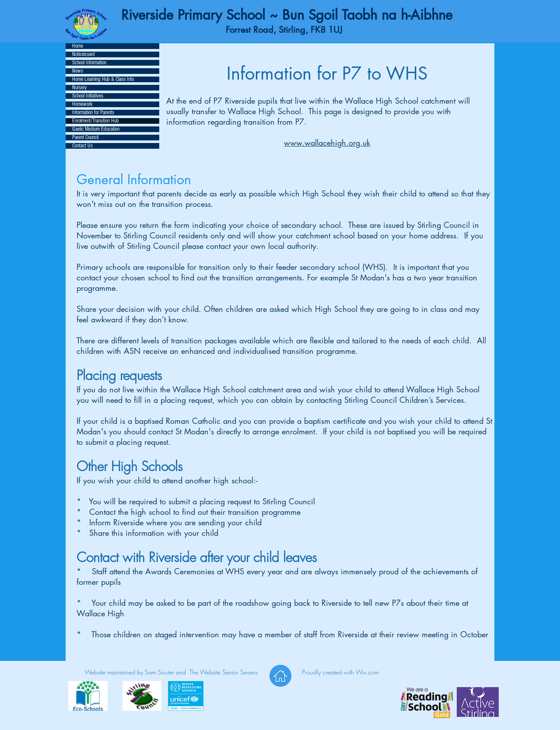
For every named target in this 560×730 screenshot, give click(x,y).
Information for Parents (93, 113)
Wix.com (367, 672)
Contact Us (82, 146)
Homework (82, 104)
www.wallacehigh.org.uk (327, 143)
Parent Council (85, 138)
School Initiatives (88, 96)
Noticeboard (84, 54)
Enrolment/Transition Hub (96, 121)
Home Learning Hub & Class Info (103, 79)
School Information (89, 63)
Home (78, 46)
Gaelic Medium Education (96, 129)
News (78, 71)
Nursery (79, 88)
